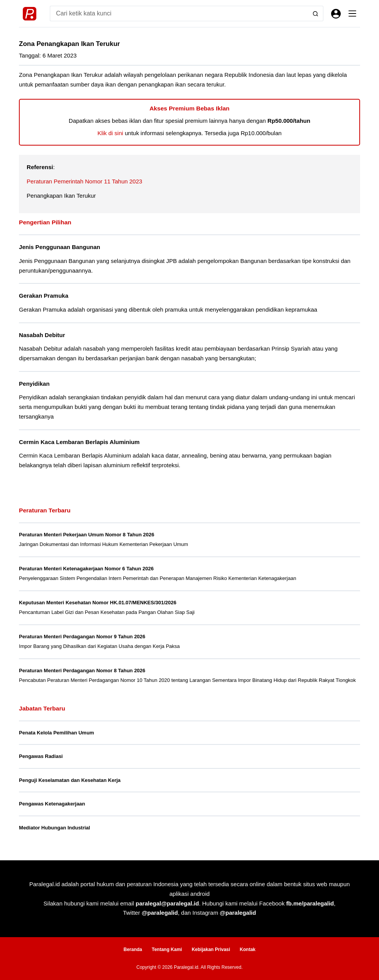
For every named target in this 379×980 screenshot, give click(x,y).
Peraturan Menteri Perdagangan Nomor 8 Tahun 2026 (82, 671)
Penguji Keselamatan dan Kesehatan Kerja (70, 780)
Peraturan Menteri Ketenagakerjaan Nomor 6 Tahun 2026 (86, 569)
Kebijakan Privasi (211, 949)
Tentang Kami (167, 949)
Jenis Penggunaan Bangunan (59, 247)
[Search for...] (179, 14)
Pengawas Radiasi (41, 756)
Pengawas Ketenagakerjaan (52, 804)
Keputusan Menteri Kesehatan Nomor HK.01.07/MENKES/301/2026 (98, 603)
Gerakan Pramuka (44, 296)
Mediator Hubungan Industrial (54, 828)
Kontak (248, 949)
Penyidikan (34, 384)
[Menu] (352, 14)
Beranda (133, 949)
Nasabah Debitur (42, 335)
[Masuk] (336, 14)
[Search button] (316, 14)
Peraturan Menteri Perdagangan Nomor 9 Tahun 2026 (82, 637)
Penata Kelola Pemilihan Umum (56, 733)
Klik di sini (110, 133)
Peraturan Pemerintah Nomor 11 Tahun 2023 (84, 181)
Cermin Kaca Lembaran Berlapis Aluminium (79, 442)
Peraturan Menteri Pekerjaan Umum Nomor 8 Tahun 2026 (87, 535)
